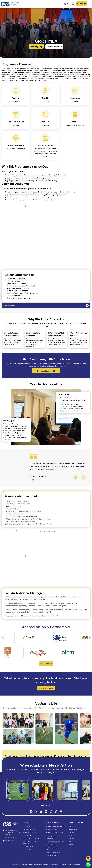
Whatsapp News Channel (31, 838)
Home (70, 826)
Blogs (70, 842)
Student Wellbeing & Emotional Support (56, 849)
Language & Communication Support (55, 833)
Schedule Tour (27, 835)
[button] (36, 47)
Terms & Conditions (29, 846)
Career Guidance (51, 829)
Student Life (72, 832)
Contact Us (72, 835)
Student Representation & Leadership (54, 838)
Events (71, 845)
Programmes (73, 829)
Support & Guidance (29, 832)
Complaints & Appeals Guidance (56, 842)
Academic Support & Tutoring (55, 826)
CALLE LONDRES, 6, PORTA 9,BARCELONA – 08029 (12, 832)
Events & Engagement (53, 853)
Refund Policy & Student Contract (30, 842)
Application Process (29, 829)
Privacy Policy (27, 849)
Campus (71, 838)
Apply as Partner (28, 826)
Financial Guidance (52, 845)
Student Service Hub (52, 856)
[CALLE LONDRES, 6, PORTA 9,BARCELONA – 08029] (4, 831)
